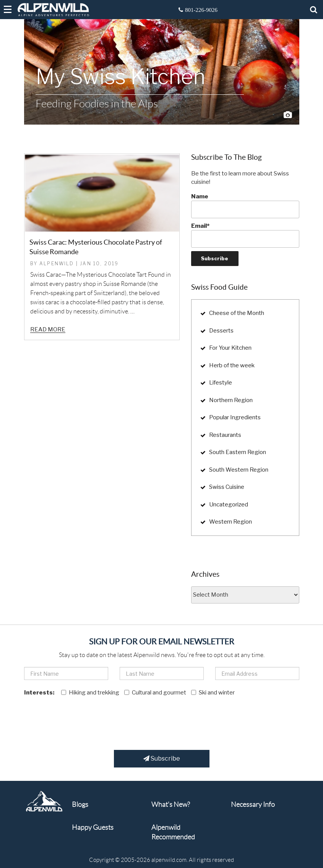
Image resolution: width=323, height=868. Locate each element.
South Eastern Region (238, 452)
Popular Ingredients (235, 417)
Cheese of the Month (237, 313)
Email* (245, 235)
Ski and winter (213, 693)
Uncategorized (229, 505)
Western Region (230, 522)
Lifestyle (221, 383)
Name (245, 206)
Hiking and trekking (90, 693)
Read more (48, 329)
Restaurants (225, 435)
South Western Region (239, 470)
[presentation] (82, 720)
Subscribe (162, 758)
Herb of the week (232, 365)
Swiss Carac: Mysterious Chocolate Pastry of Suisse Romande (96, 247)
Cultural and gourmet (155, 693)
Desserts (221, 331)
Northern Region (231, 400)
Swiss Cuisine (227, 487)
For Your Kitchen (230, 348)
